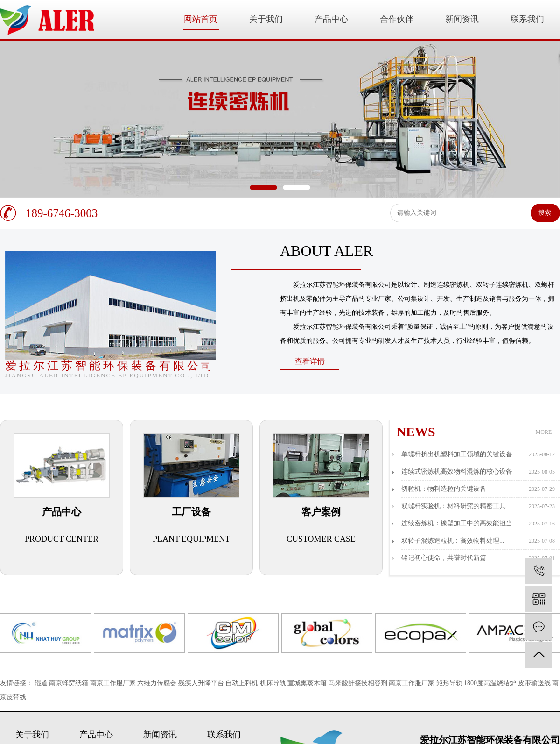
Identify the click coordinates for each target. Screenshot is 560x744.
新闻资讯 (462, 19)
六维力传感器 (158, 683)
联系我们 (527, 19)
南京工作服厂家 (114, 683)
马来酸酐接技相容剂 (359, 683)
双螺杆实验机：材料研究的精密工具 (478, 506)
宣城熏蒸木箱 (308, 683)
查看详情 (310, 361)
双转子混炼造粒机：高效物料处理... (478, 541)
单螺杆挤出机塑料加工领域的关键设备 (478, 454)
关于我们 (266, 19)
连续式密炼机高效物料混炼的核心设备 (478, 472)
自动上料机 (243, 683)
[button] (263, 188)
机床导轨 (274, 683)
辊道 (42, 683)
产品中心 (331, 19)
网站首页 (201, 19)
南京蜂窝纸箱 (70, 683)
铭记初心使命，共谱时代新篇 (478, 558)
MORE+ (545, 432)
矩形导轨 (450, 683)
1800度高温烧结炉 (491, 683)
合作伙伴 (397, 19)
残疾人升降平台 (202, 683)
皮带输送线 (535, 683)
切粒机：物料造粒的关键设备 (478, 489)
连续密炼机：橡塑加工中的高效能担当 (478, 524)
